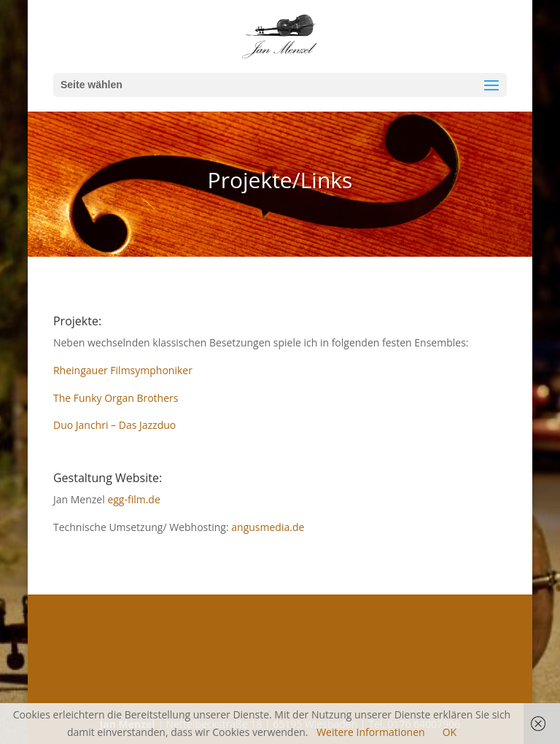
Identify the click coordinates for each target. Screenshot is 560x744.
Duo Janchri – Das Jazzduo (114, 425)
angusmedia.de (268, 527)
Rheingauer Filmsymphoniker (123, 370)
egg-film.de (133, 499)
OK (450, 732)
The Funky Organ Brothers (116, 398)
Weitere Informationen (370, 732)
